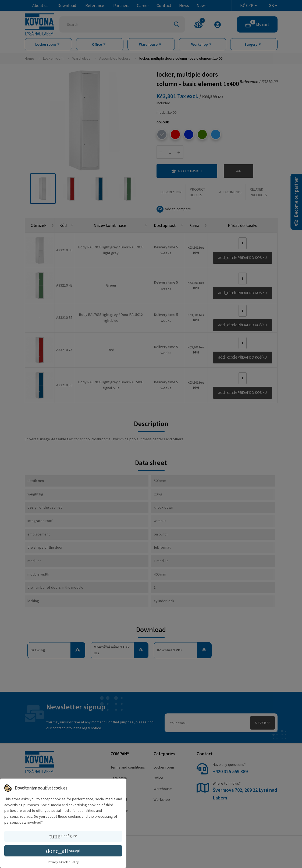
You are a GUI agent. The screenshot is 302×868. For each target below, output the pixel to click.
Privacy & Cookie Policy (63, 862)
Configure (63, 836)
